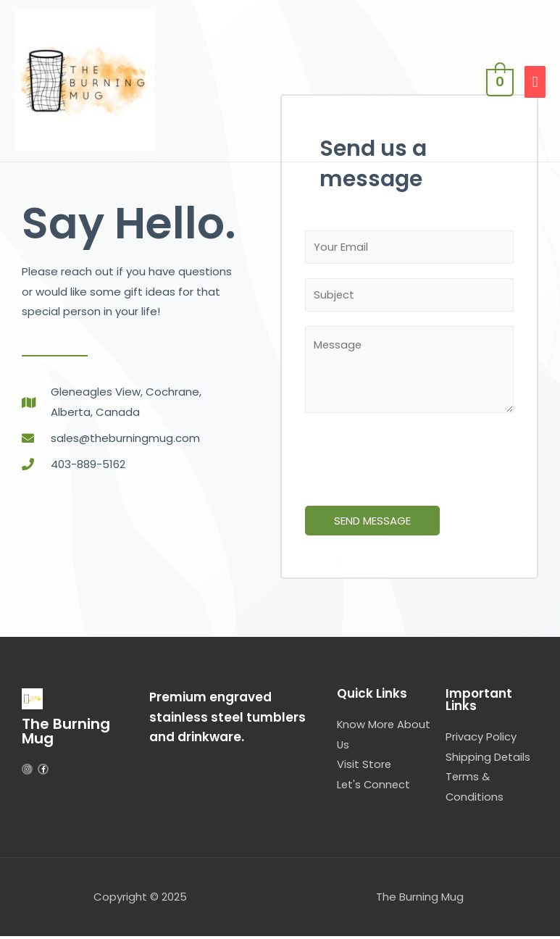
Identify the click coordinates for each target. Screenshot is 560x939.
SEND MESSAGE (372, 523)
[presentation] (415, 458)
